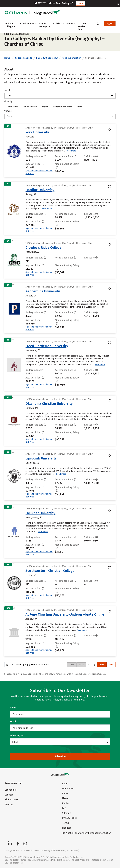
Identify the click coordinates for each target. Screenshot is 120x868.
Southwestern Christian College (50, 571)
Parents (9, 805)
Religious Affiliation (71, 58)
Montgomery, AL (34, 517)
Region (45, 107)
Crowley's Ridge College (43, 248)
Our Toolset (68, 789)
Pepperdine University (43, 291)
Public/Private (30, 107)
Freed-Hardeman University (47, 346)
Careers (66, 793)
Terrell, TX (31, 575)
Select (15, 742)
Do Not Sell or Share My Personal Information (87, 833)
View (81, 3)
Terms (66, 823)
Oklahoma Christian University (49, 404)
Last (111, 665)
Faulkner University (40, 513)
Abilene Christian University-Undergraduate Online (65, 614)
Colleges (9, 795)
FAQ (64, 808)
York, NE (30, 137)
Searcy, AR (31, 194)
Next (102, 665)
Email (13, 722)
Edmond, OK (32, 408)
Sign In (110, 24)
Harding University (40, 190)
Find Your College (10, 25)
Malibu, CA (31, 296)
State (80, 107)
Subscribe (60, 756)
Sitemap (67, 813)
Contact (66, 803)
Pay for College (44, 25)
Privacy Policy (69, 818)
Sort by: (8, 90)
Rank (9, 96)
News (65, 798)
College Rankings (24, 58)
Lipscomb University (41, 458)
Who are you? (17, 735)
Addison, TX (31, 619)
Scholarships (27, 24)
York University (37, 132)
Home (7, 58)
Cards (9, 116)
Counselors (11, 790)
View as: (8, 111)
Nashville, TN (32, 463)
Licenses (67, 828)
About (70, 24)
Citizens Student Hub (82, 26)
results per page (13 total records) (26, 665)
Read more (71, 151)
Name (13, 708)
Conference (12, 107)
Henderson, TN (33, 350)
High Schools (12, 800)
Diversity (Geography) (47, 58)
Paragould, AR (33, 252)
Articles (57, 24)
